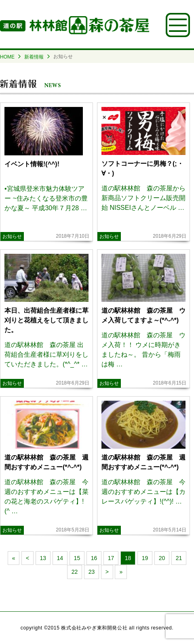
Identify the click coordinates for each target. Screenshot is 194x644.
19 (145, 558)
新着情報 (34, 57)
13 (43, 558)
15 (77, 558)
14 (60, 558)
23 (92, 572)
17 (111, 558)
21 (179, 558)
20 (162, 558)
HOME (7, 57)
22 (75, 572)
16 (94, 558)
